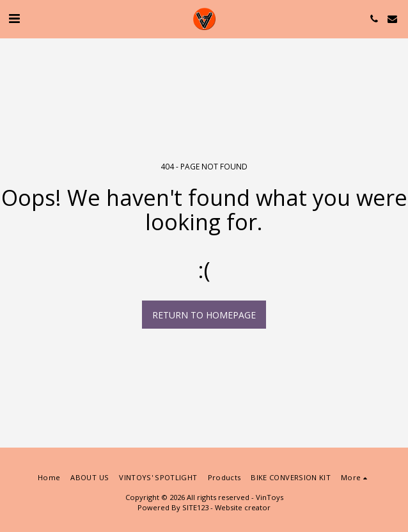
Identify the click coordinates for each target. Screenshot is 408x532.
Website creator (243, 507)
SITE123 (195, 507)
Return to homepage (204, 315)
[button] (14, 18)
